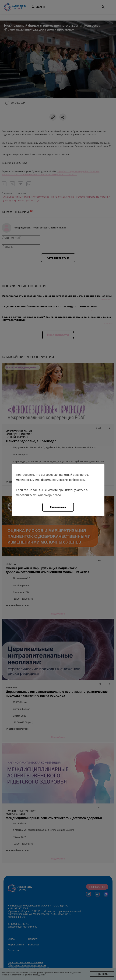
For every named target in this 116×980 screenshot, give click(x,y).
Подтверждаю (58, 507)
